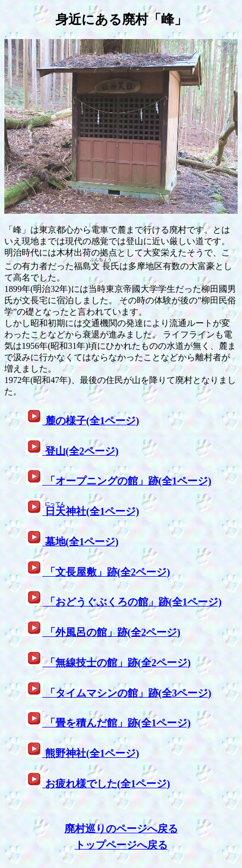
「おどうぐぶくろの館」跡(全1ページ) (132, 602)
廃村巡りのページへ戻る (121, 829)
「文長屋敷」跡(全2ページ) (106, 572)
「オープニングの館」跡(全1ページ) (127, 481)
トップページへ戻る (121, 845)
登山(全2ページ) (80, 451)
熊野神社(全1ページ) (91, 753)
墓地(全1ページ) (80, 542)
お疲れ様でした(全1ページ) (106, 784)
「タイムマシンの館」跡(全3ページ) (127, 693)
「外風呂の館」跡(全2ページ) (111, 632)
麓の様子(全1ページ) (91, 421)
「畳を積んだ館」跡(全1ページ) (116, 723)
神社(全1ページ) (91, 511)
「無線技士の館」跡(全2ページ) (116, 663)
